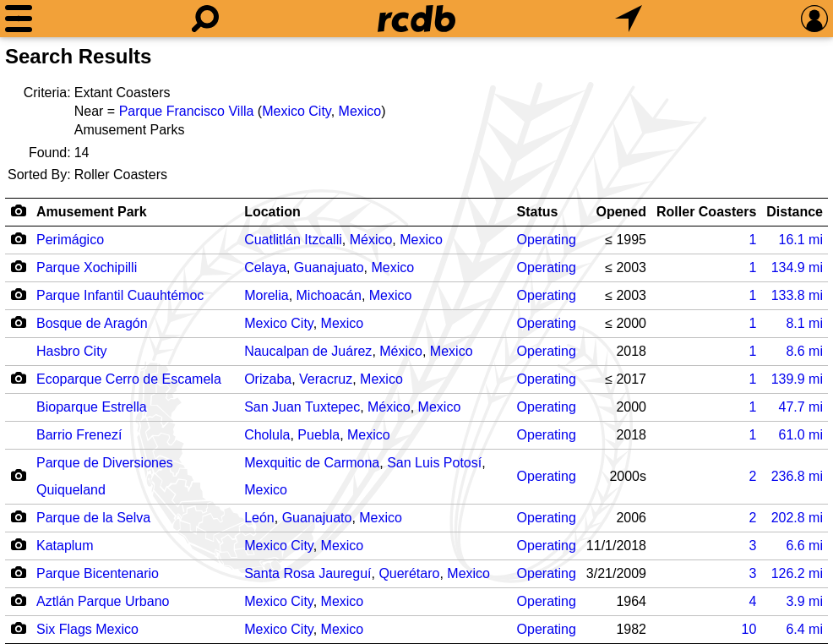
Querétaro (409, 573)
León (259, 518)
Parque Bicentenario (98, 573)
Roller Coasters (706, 212)
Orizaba (268, 379)
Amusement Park (92, 212)
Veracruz (326, 379)
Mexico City (297, 111)
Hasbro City (72, 351)
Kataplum (65, 546)
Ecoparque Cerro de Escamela (129, 379)
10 (749, 629)
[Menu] (19, 19)
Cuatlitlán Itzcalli (293, 240)
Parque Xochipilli (87, 267)
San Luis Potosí (434, 463)
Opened (621, 212)
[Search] (205, 19)
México (371, 240)
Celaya (265, 267)
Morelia (266, 295)
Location (272, 212)
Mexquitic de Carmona (312, 463)
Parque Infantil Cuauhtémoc (120, 295)
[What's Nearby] (629, 19)
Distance (795, 212)
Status (538, 212)
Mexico (360, 111)
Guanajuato (329, 267)
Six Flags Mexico (87, 629)
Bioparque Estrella (92, 407)
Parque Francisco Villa (187, 111)
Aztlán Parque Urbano (103, 601)
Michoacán (329, 295)
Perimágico (70, 240)
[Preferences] (814, 19)
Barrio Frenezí (79, 435)
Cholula (267, 435)
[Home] (416, 19)
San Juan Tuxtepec (302, 407)
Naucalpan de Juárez (308, 351)
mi (801, 240)
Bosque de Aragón (92, 323)
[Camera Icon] (18, 238)
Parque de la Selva (93, 518)
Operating (547, 240)
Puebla (318, 435)
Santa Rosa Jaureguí (308, 573)
